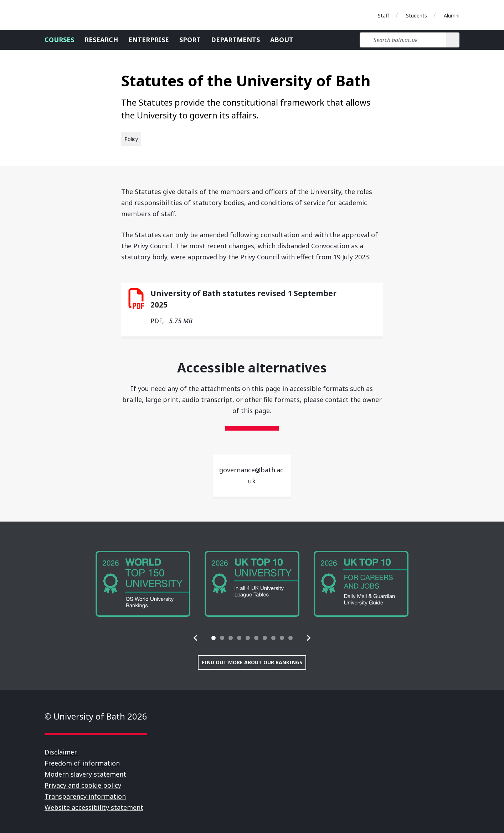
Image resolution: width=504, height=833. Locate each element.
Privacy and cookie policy (83, 785)
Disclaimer (61, 752)
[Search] (453, 40)
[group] (143, 584)
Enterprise (149, 40)
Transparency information (85, 796)
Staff (384, 16)
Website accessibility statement (94, 807)
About (282, 40)
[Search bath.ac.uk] (403, 40)
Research (101, 40)
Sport (190, 40)
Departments (235, 40)
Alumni (452, 16)
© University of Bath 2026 (96, 716)
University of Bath (77, 15)
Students (416, 16)
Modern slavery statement (85, 774)
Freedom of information (82, 763)
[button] (196, 638)
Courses (59, 40)
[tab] (214, 638)
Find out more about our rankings (252, 662)
